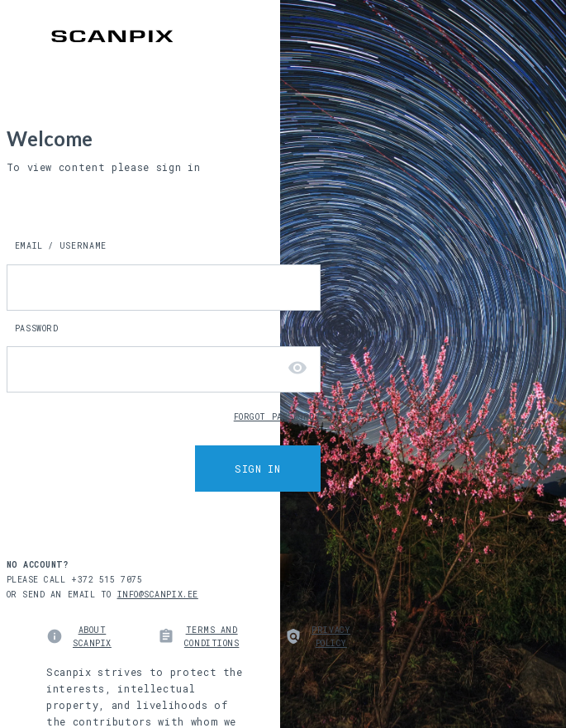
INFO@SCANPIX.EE (158, 595)
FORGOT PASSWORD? (277, 417)
